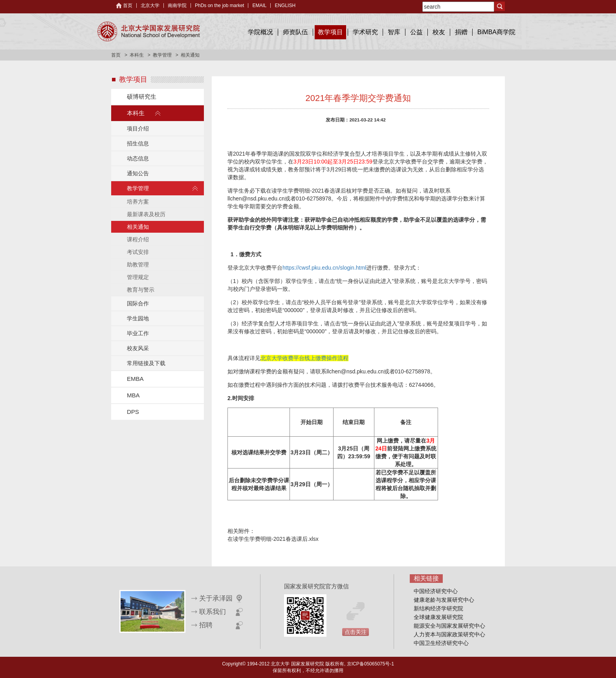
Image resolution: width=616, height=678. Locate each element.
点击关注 (356, 632)
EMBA (135, 379)
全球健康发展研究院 (438, 617)
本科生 (137, 55)
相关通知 (138, 227)
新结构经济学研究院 (438, 608)
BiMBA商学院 (496, 32)
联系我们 (213, 612)
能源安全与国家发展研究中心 (449, 626)
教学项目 (330, 32)
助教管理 (138, 265)
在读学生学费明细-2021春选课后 (306, 191)
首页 (128, 6)
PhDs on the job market (219, 6)
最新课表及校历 (146, 214)
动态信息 (138, 158)
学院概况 (260, 32)
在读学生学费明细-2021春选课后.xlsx (273, 539)
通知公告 (138, 173)
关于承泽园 (216, 598)
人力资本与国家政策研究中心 (449, 634)
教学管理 (162, 55)
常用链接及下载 (146, 363)
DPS (133, 412)
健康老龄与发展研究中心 (444, 600)
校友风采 (138, 348)
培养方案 (138, 202)
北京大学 (150, 6)
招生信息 (138, 143)
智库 (394, 32)
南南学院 (177, 6)
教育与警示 (141, 290)
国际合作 (138, 303)
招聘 (206, 625)
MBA (133, 395)
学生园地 (138, 318)
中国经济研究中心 (436, 591)
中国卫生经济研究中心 (441, 643)
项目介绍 (138, 129)
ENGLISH (285, 6)
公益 (416, 32)
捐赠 (461, 32)
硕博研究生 (142, 96)
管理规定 (138, 277)
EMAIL (259, 6)
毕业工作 (138, 333)
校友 (439, 32)
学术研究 (365, 32)
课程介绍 (138, 239)
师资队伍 (295, 32)
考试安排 (138, 252)
